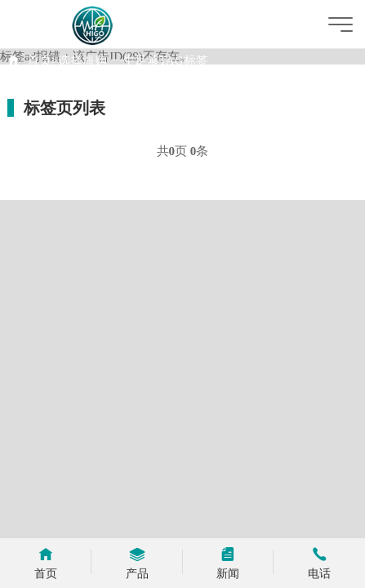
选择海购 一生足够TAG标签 (133, 60)
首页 (39, 60)
